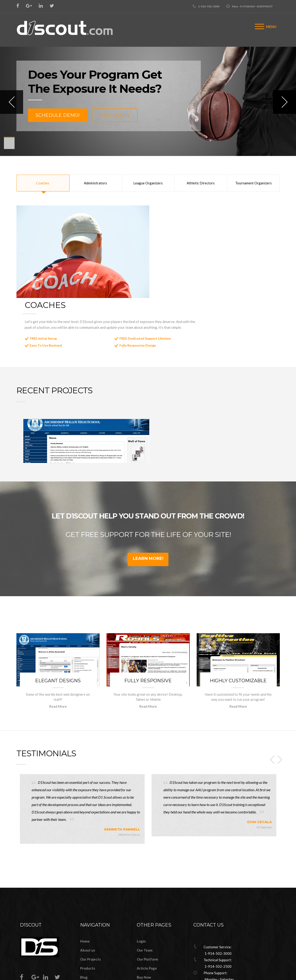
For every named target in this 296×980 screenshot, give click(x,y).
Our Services (90, 934)
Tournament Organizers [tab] (253, 183)
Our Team (145, 898)
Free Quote (115, 115)
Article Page (147, 916)
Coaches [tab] (43, 183)
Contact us (89, 943)
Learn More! (148, 507)
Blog (84, 925)
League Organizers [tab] (148, 183)
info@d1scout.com (218, 942)
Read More (58, 654)
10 (9, 146)
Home (85, 889)
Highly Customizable (238, 629)
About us (88, 898)
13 (9, 149)
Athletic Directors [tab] (201, 183)
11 (9, 147)
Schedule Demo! (58, 115)
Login (141, 889)
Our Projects (90, 907)
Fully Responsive (148, 629)
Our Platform (147, 907)
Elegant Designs (58, 629)
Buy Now (144, 925)
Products (88, 916)
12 (9, 148)
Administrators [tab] (95, 183)
